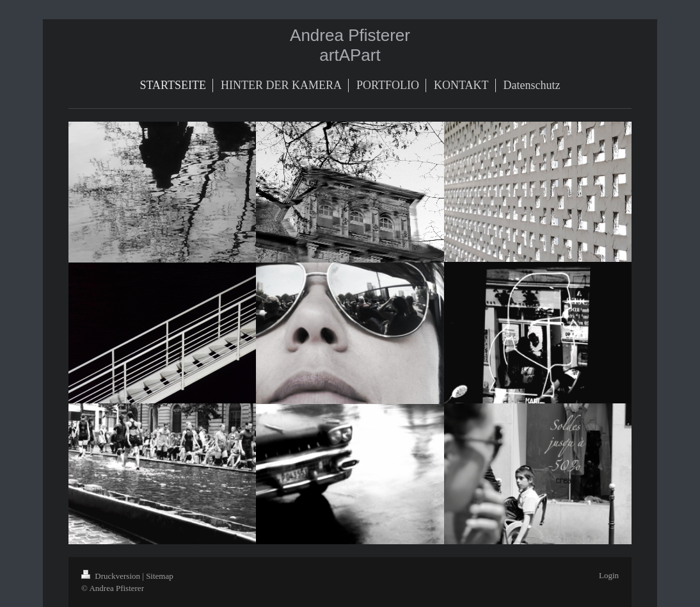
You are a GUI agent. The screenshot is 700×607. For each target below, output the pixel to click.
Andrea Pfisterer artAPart (350, 45)
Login (609, 575)
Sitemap (160, 576)
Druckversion (112, 576)
